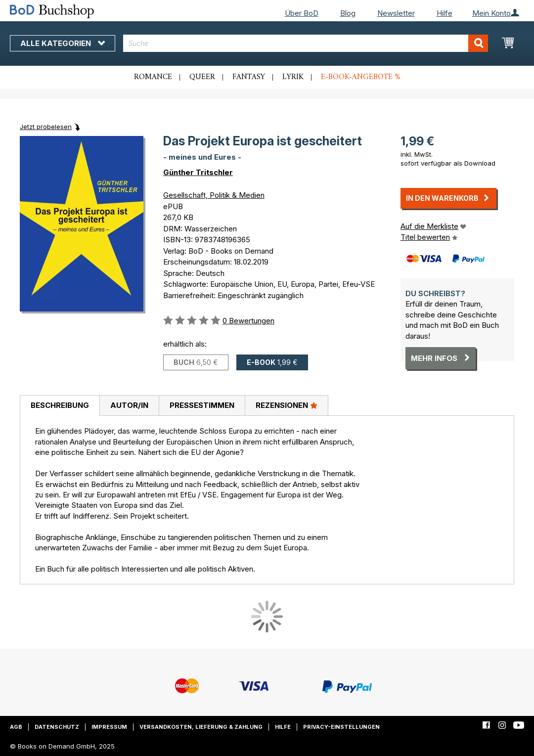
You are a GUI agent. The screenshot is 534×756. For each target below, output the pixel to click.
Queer (202, 77)
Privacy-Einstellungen (341, 727)
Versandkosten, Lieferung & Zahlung (201, 727)
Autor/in (129, 405)
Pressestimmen (202, 405)
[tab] (60, 406)
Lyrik (293, 77)
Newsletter (396, 13)
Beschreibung (60, 405)
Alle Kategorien (63, 43)
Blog (348, 13)
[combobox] (306, 43)
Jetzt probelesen (46, 127)
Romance (153, 77)
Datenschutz (57, 727)
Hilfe (445, 13)
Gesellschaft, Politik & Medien (214, 195)
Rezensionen (287, 405)
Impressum (109, 727)
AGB (16, 727)
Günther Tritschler (198, 172)
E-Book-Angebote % (361, 77)
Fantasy (249, 77)
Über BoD (302, 13)
